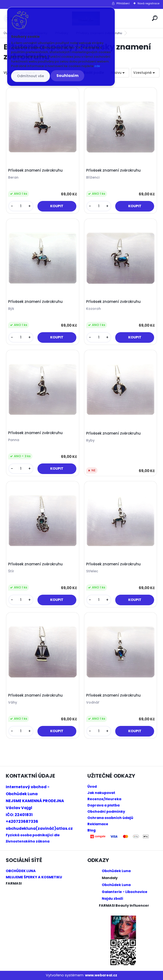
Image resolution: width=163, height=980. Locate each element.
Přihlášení (123, 3)
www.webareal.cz (101, 975)
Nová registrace (148, 3)
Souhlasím (67, 76)
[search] (155, 18)
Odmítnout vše (30, 76)
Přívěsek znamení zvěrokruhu (35, 170)
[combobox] (119, 73)
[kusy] (21, 206)
